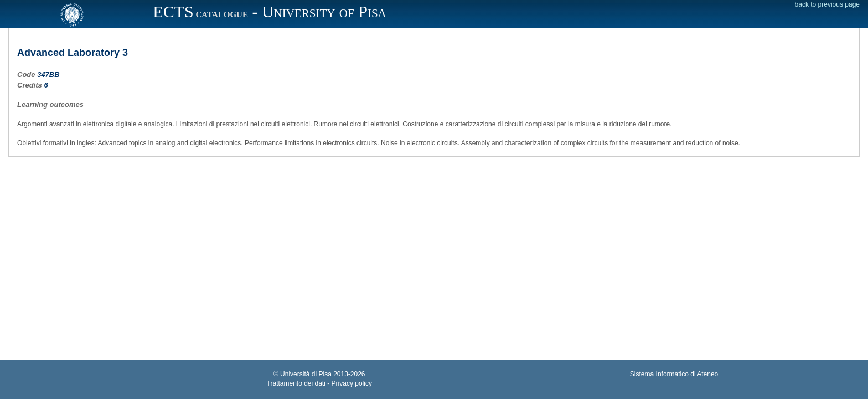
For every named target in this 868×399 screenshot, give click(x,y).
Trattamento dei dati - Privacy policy (319, 383)
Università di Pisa (306, 374)
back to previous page (827, 4)
